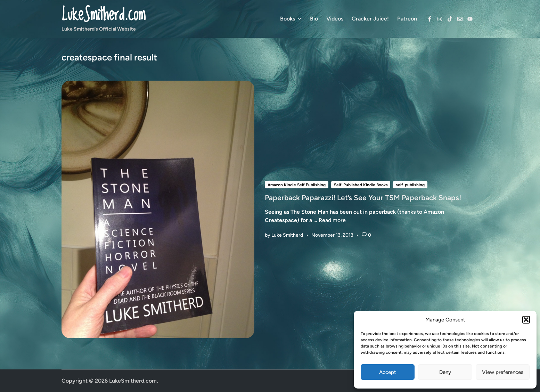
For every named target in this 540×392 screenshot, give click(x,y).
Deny (445, 372)
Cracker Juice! (370, 19)
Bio (314, 19)
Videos (335, 19)
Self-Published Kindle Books (361, 185)
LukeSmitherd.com (103, 15)
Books (291, 19)
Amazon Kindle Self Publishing (297, 185)
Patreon (407, 19)
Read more (332, 220)
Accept (388, 372)
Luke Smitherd (287, 235)
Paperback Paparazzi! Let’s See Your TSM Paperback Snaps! (363, 198)
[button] (526, 320)
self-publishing (410, 185)
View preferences (503, 372)
